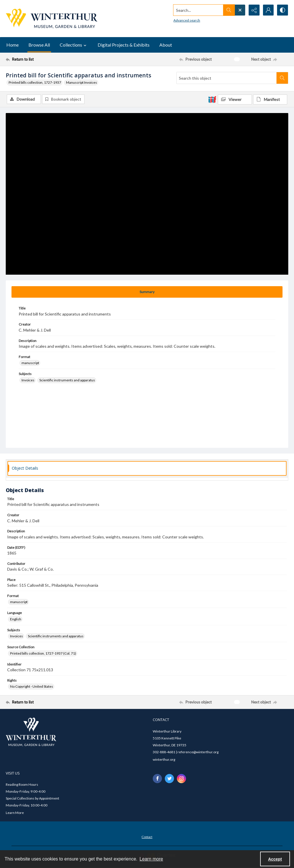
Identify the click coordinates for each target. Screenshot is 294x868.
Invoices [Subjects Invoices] (28, 380)
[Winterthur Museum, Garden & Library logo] (52, 19)
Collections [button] (74, 45)
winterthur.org (164, 759)
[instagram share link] (181, 779)
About (166, 45)
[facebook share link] (157, 779)
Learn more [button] (151, 859)
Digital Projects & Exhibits (124, 45)
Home (12, 45)
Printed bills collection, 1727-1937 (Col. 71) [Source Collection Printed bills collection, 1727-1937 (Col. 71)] (43, 653)
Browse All (39, 45)
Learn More (15, 813)
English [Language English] (16, 619)
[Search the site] (198, 10)
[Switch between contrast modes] (283, 10)
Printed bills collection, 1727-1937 (35, 82)
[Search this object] (227, 78)
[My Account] (268, 10)
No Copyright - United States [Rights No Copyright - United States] (32, 686)
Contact (147, 837)
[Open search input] (239, 10)
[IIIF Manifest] (270, 100)
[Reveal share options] (254, 10)
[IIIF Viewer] (235, 100)
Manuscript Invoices (82, 82)
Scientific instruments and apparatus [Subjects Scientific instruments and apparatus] (67, 380)
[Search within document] (282, 78)
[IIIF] (212, 99)
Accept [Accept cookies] (275, 859)
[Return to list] (44, 59)
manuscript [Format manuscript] (30, 363)
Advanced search (186, 20)
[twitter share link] (169, 779)
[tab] (147, 292)
